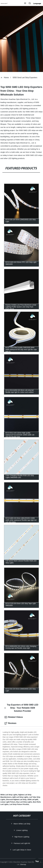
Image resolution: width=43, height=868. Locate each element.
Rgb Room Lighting (22, 837)
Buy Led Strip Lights (24, 802)
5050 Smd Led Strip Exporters (25, 78)
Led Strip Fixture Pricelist (19, 804)
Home (6, 78)
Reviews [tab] (10, 723)
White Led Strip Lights (9, 795)
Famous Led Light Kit (22, 843)
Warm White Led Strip (22, 824)
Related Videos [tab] (14, 717)
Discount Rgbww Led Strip (16, 800)
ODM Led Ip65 (33, 800)
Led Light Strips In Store (22, 850)
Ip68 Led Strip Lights (20, 797)
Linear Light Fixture (8, 802)
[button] (25, 3)
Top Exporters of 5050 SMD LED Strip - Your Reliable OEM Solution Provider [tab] (21, 708)
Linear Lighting (22, 830)
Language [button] (37, 3)
